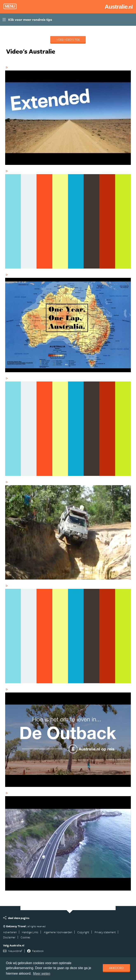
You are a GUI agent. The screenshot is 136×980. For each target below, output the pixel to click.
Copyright (83, 932)
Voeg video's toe (68, 39)
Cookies (25, 937)
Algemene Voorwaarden (58, 932)
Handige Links (30, 932)
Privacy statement (105, 932)
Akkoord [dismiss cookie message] (116, 968)
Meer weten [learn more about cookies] (42, 974)
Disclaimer (9, 937)
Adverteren (10, 932)
